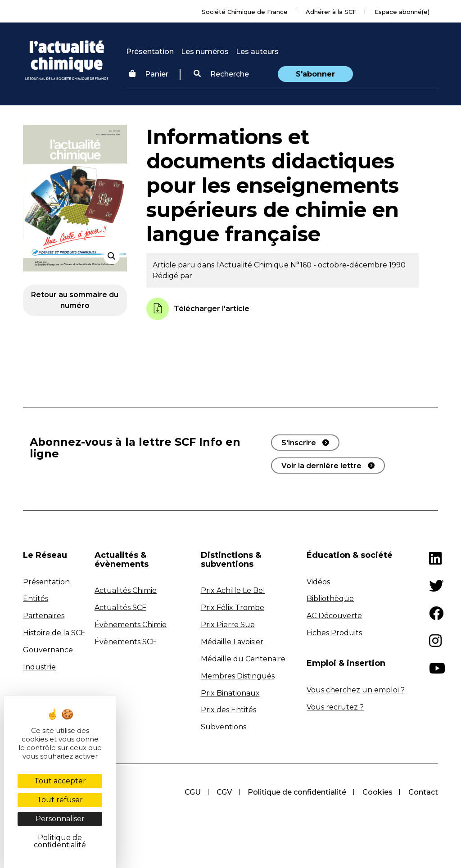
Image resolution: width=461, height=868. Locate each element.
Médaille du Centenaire (243, 659)
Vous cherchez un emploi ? (356, 690)
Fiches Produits (334, 633)
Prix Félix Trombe (233, 608)
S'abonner (315, 74)
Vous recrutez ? (335, 707)
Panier (149, 74)
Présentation (150, 52)
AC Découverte (334, 616)
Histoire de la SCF (54, 633)
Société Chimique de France (245, 12)
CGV (223, 792)
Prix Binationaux (230, 693)
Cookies (377, 792)
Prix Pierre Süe (228, 625)
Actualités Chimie (126, 590)
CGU (191, 792)
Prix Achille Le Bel (233, 590)
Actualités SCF (120, 608)
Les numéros (205, 52)
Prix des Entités (228, 710)
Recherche (221, 74)
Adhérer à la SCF (331, 12)
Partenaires (44, 616)
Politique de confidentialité (296, 792)
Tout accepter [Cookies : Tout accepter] (60, 781)
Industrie (39, 667)
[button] (221, 74)
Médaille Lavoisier (232, 642)
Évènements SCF (125, 642)
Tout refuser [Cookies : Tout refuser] (60, 800)
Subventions (224, 727)
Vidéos (318, 582)
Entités (36, 599)
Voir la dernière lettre (321, 466)
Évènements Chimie (131, 625)
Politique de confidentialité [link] (60, 841)
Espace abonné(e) (402, 12)
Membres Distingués (238, 676)
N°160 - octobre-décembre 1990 (348, 265)
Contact (423, 792)
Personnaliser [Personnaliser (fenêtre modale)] (60, 819)
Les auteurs (257, 52)
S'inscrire (299, 443)
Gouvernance (48, 650)
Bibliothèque (330, 599)
